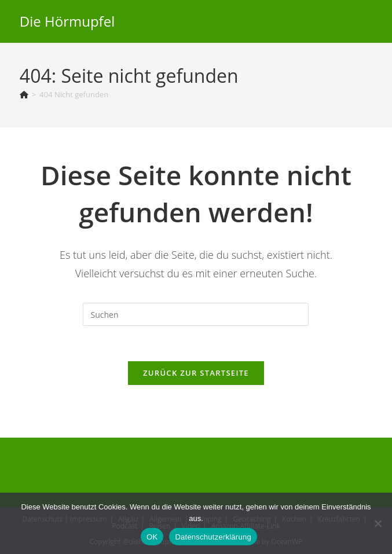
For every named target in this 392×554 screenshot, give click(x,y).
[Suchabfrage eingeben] (196, 314)
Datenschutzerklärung (213, 537)
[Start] (24, 94)
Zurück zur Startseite (196, 373)
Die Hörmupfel (67, 21)
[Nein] (378, 523)
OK (152, 537)
